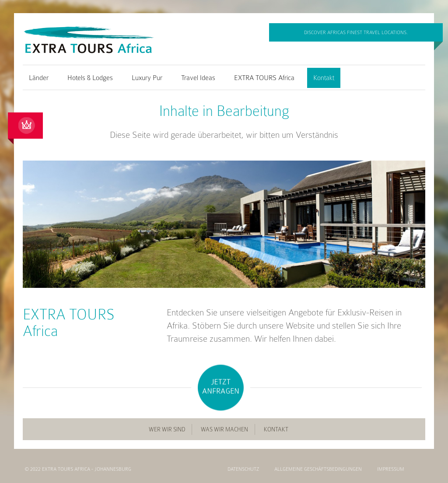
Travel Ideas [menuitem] (198, 78)
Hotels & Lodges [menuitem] (90, 78)
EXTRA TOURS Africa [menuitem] (264, 78)
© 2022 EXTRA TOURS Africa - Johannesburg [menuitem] (78, 469)
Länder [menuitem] (39, 78)
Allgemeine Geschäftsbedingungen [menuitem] (318, 469)
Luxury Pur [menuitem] (147, 78)
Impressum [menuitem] (391, 469)
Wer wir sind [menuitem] (167, 429)
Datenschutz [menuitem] (243, 469)
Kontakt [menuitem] (324, 78)
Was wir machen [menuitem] (224, 429)
